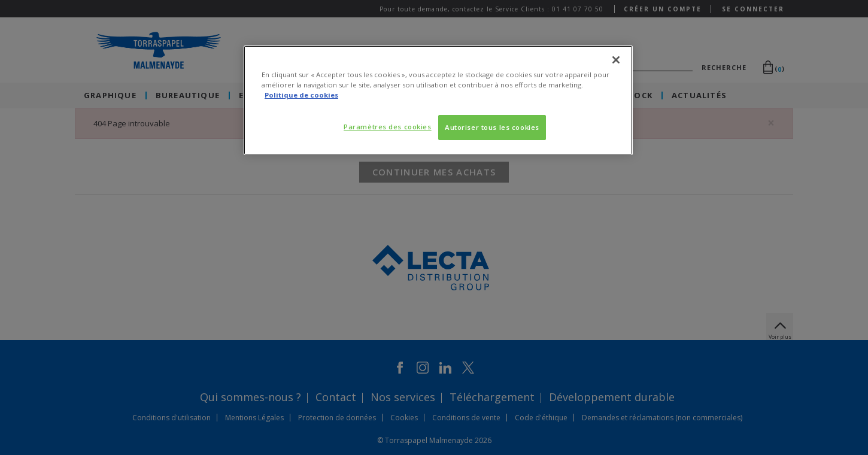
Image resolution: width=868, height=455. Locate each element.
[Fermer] (616, 60)
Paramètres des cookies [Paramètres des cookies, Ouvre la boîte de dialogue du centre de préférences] (388, 127)
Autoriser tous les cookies (492, 127)
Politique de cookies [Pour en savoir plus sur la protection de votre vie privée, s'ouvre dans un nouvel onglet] (301, 95)
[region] (438, 100)
